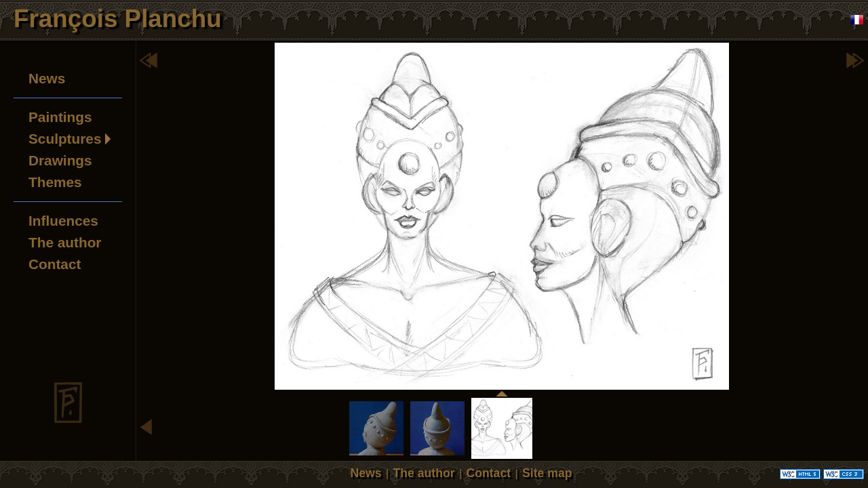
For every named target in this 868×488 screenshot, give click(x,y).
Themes (55, 182)
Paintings (60, 117)
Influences (63, 221)
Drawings (60, 160)
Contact (55, 264)
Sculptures (65, 139)
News (47, 78)
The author (65, 242)
